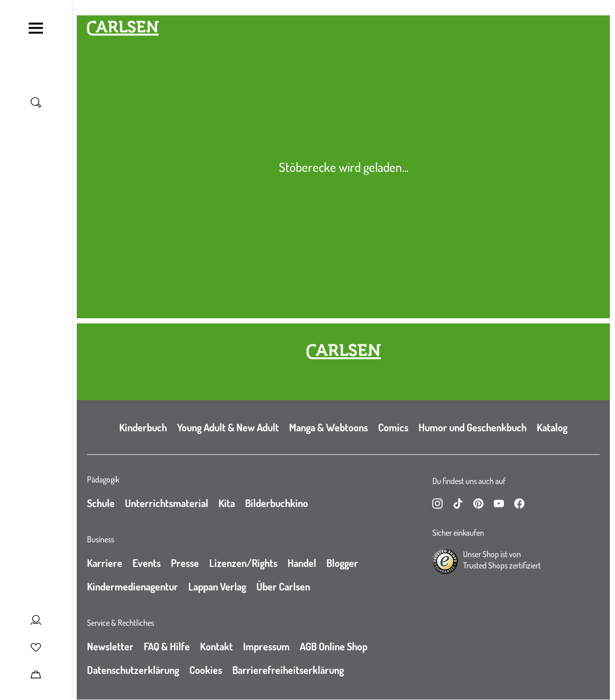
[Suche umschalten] (36, 102)
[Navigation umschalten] (36, 28)
